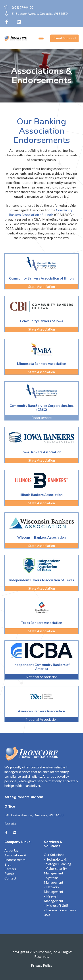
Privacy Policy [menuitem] (42, 965)
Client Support (64, 38)
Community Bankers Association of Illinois (41, 278)
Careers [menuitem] (10, 869)
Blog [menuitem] (8, 864)
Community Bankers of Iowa (41, 321)
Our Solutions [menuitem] (54, 855)
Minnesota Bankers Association (42, 364)
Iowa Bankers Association (41, 452)
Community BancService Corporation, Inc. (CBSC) (41, 408)
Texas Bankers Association (41, 623)
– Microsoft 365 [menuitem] (56, 905)
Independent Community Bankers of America (42, 667)
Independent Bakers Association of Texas (42, 580)
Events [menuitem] (10, 874)
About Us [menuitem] (11, 850)
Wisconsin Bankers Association (41, 537)
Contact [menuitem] (10, 878)
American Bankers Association (41, 711)
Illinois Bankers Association (41, 495)
